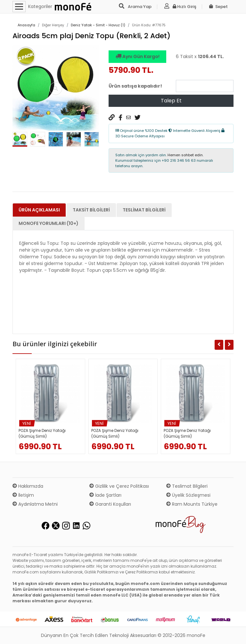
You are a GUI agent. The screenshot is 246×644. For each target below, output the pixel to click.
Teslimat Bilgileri (187, 486)
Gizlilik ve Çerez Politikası (119, 486)
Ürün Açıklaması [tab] (39, 210)
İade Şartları (105, 495)
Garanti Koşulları (110, 504)
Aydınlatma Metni (35, 504)
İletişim (23, 495)
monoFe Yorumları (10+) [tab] (49, 223)
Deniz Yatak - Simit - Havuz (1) (98, 25)
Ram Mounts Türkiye (192, 504)
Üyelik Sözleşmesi (188, 495)
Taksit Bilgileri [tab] (91, 210)
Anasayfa (26, 25)
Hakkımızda (28, 486)
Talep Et (171, 101)
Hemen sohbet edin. (185, 155)
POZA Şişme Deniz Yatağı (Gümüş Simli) (42, 433)
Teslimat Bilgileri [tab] (144, 210)
